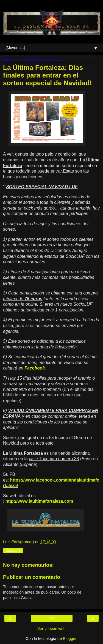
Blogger (70, 639)
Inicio (51, 618)
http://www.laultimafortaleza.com (39, 501)
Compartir (13, 551)
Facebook (35, 368)
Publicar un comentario (32, 577)
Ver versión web (51, 629)
